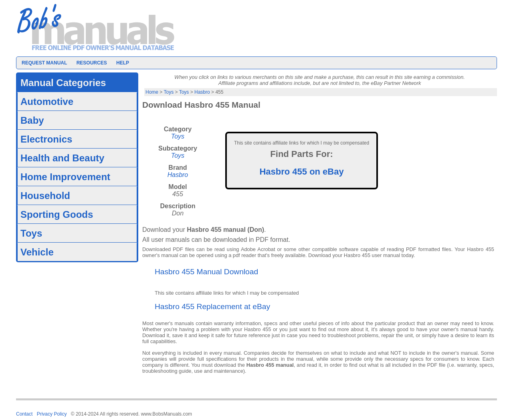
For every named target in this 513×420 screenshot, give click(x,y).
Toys (169, 92)
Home (152, 92)
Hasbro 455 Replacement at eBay (212, 306)
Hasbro (202, 92)
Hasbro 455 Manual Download (206, 272)
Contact (24, 414)
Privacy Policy (52, 414)
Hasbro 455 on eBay (301, 172)
